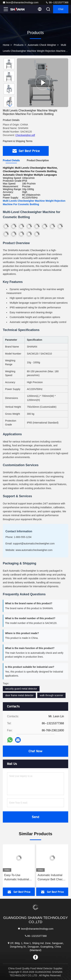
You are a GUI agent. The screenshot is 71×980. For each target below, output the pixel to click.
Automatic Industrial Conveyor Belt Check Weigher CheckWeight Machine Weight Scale (52, 878)
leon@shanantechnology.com (21, 2)
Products (19, 45)
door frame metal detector (19, 695)
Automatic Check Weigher (42, 45)
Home (6, 45)
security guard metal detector (21, 689)
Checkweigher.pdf (25, 135)
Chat (61, 9)
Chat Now (35, 751)
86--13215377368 (57, 2)
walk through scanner (51, 695)
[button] (10, 106)
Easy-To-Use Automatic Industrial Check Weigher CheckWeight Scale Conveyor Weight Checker (17, 878)
